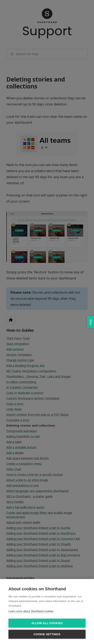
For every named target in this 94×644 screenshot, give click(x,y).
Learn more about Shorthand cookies (31, 611)
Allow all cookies (47, 623)
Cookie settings (47, 634)
